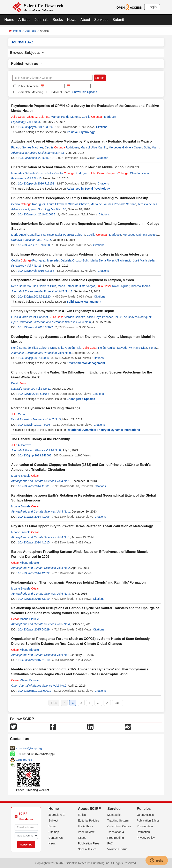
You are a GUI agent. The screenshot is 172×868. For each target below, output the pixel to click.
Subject (53, 820)
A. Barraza (21, 445)
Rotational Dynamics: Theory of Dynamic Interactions (103, 430)
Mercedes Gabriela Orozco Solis (129, 147)
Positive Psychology (81, 132)
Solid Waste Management (84, 302)
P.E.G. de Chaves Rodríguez (133, 317)
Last (118, 703)
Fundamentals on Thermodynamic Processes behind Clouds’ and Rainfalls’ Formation (78, 582)
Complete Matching (31, 92)
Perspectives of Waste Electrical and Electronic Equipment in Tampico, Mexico (73, 280)
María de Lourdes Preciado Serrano (114, 204)
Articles (24, 20)
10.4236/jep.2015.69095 (33, 358)
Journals (42, 20)
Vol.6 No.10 (59, 209)
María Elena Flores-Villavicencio (111, 260)
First (54, 703)
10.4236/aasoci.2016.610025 (36, 214)
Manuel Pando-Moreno (66, 117)
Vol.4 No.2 (63, 568)
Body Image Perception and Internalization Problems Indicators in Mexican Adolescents (80, 254)
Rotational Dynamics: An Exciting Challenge (46, 408)
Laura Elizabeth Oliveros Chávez (68, 204)
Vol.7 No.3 (54, 419)
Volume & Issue (117, 849)
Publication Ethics (148, 820)
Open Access (145, 815)
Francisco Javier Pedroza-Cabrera (63, 235)
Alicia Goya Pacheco (100, 317)
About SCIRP (89, 809)
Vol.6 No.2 (60, 686)
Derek (18, 383)
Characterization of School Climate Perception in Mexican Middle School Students (75, 167)
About (85, 20)
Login (152, 7)
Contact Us (56, 838)
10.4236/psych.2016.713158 (36, 271)
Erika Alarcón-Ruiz (70, 348)
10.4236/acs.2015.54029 (34, 629)
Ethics (82, 815)
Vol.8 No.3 (33, 122)
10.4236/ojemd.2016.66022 (35, 327)
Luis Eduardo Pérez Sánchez (30, 317)
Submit (118, 20)
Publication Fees (89, 843)
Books (58, 20)
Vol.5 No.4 (63, 624)
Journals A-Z (57, 815)
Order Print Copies (119, 826)
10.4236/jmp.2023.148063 (35, 455)
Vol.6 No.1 (63, 655)
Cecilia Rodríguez (62, 147)
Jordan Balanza (68, 317)
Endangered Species (81, 399)
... (98, 703)
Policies (144, 809)
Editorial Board (61, 92)
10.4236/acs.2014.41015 (34, 542)
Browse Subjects (27, 53)
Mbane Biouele (25, 476)
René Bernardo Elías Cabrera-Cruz (34, 286)
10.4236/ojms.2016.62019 (35, 691)
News (72, 20)
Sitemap (54, 832)
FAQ (110, 843)
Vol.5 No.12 (65, 291)
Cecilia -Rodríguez (99, 117)
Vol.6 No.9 (64, 353)
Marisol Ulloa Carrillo (94, 147)
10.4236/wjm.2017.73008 (34, 425)
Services (101, 20)
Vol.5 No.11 (43, 389)
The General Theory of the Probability (41, 439)
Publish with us (27, 63)
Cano (18, 414)
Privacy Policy (146, 838)
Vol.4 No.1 (63, 481)
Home (9, 20)
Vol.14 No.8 (53, 450)
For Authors (85, 826)
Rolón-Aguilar (113, 286)
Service (114, 809)
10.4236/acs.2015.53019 (34, 599)
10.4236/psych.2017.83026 (35, 127)
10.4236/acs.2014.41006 (34, 517)
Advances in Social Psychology (88, 189)
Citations (102, 127)
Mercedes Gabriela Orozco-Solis (32, 173)
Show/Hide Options (85, 92)
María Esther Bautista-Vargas (77, 286)
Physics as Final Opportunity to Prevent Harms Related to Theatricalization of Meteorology (82, 526)
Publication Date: (28, 86)
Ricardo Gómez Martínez (27, 147)
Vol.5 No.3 (63, 594)
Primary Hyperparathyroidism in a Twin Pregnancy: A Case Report (63, 311)
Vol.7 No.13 (34, 178)
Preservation (145, 826)
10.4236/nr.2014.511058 (33, 394)
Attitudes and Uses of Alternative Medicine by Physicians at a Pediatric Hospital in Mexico (82, 141)
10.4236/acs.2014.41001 (34, 486)
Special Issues (87, 849)
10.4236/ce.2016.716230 (34, 245)
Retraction (143, 832)
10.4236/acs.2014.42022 (34, 573)
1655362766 (24, 760)
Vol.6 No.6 (58, 153)
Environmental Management (86, 363)
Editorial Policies (88, 820)
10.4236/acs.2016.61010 (34, 660)
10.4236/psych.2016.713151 (36, 183)
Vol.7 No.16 (44, 240)
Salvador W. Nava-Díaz (132, 348)
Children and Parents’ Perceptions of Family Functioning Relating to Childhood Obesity (80, 198)
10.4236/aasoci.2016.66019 (36, 158)
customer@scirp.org (29, 748)
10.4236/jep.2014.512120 (34, 297)
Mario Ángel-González (26, 235)
